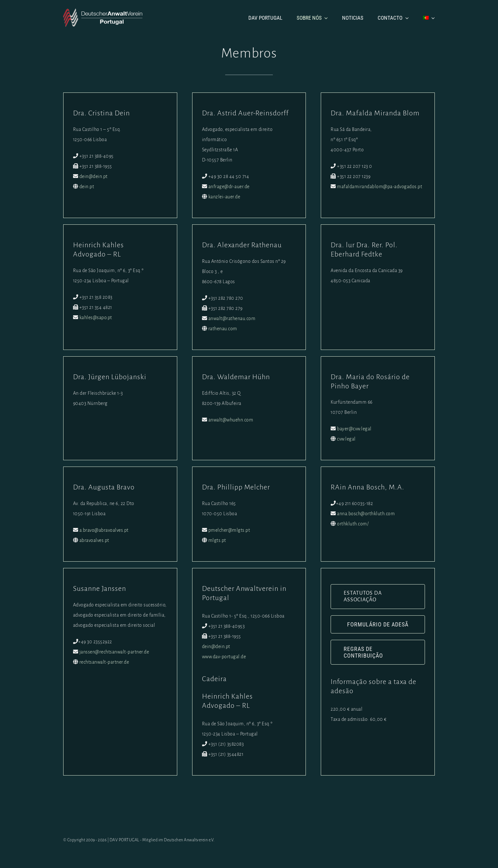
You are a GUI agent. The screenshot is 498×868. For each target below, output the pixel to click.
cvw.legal (347, 439)
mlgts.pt (218, 540)
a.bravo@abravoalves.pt (105, 530)
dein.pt (88, 187)
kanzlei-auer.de (225, 197)
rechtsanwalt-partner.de (105, 662)
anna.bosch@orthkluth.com (367, 514)
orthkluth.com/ (354, 524)
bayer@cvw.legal (355, 429)
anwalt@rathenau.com (233, 318)
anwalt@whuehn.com (232, 420)
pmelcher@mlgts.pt (230, 530)
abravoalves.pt (95, 540)
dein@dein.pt (94, 176)
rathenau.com (223, 329)
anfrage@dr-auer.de (230, 187)
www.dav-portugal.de (225, 657)
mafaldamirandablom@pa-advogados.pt (380, 187)
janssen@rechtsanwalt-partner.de (115, 652)
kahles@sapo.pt (97, 318)
